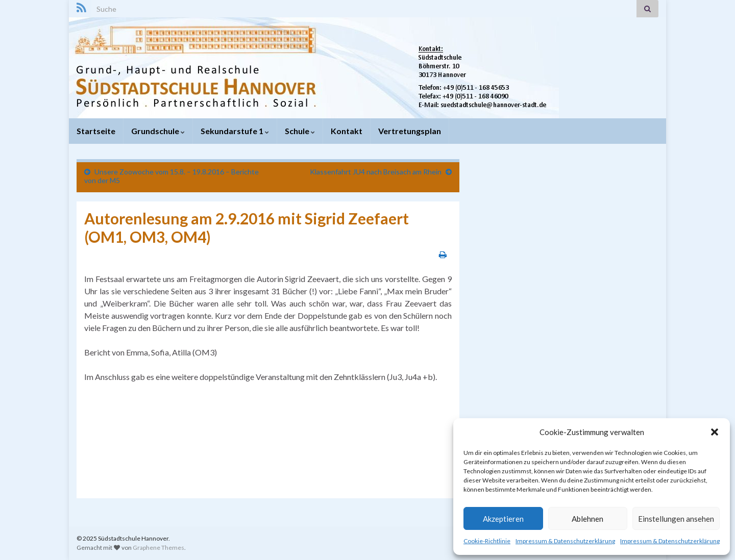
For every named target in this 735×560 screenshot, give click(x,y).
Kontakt (347, 131)
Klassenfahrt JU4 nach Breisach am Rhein (376, 172)
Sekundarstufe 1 (235, 131)
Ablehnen (587, 519)
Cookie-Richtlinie (487, 541)
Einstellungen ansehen (676, 519)
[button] (715, 432)
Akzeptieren (503, 519)
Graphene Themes (158, 548)
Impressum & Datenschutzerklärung (565, 541)
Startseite (96, 131)
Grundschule (158, 131)
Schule (300, 131)
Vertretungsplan (410, 131)
